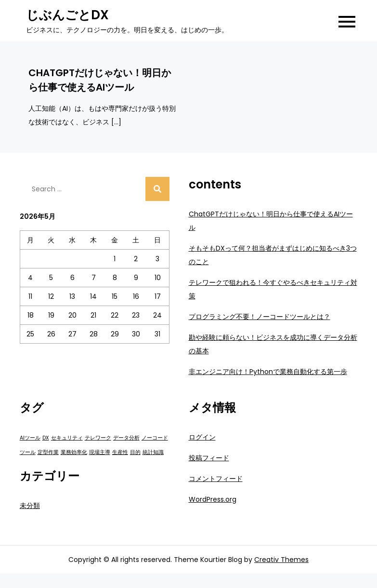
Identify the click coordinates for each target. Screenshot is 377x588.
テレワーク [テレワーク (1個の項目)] (98, 438)
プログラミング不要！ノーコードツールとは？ (260, 317)
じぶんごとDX (67, 15)
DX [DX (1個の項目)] (46, 438)
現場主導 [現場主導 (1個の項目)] (100, 452)
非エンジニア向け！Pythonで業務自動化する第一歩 (268, 372)
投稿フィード (209, 458)
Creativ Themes (281, 560)
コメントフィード (216, 479)
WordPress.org (213, 499)
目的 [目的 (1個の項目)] (135, 452)
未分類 (30, 506)
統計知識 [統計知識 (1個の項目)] (153, 452)
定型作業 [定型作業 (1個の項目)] (48, 452)
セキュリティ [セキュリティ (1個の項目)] (67, 438)
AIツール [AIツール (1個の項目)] (30, 438)
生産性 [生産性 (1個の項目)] (120, 452)
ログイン (202, 437)
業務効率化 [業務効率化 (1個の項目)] (74, 452)
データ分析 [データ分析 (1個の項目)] (126, 438)
